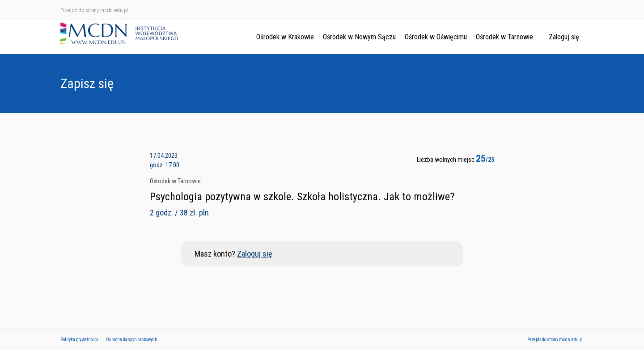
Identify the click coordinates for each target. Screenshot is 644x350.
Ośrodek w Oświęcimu (436, 37)
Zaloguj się (564, 37)
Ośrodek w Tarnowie (504, 37)
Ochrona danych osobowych (132, 339)
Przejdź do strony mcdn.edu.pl (94, 10)
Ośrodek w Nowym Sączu (359, 37)
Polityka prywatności (79, 339)
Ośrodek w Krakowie (285, 37)
